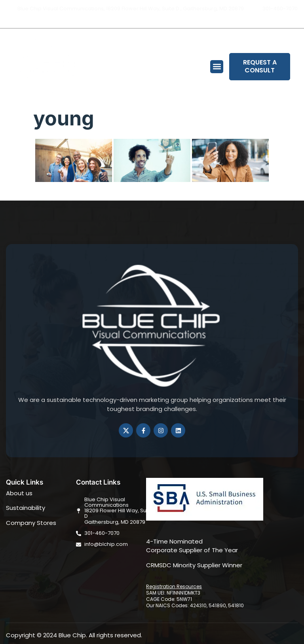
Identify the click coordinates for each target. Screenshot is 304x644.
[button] (217, 67)
